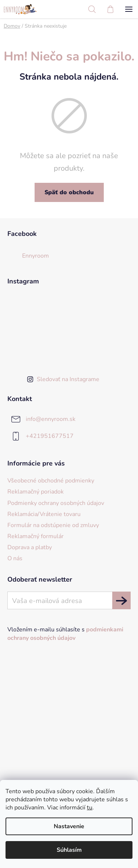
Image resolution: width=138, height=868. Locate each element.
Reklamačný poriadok (36, 492)
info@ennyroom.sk (51, 419)
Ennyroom (36, 256)
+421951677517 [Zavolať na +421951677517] (50, 436)
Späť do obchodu (69, 192)
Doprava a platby (30, 547)
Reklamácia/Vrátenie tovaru (44, 514)
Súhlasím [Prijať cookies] (69, 850)
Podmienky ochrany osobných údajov (56, 503)
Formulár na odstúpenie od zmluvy (53, 525)
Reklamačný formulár (36, 536)
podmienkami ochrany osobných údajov (65, 634)
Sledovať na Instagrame (68, 379)
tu (90, 808)
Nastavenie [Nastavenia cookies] (69, 826)
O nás (15, 558)
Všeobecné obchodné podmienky (51, 481)
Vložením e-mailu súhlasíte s (65, 634)
